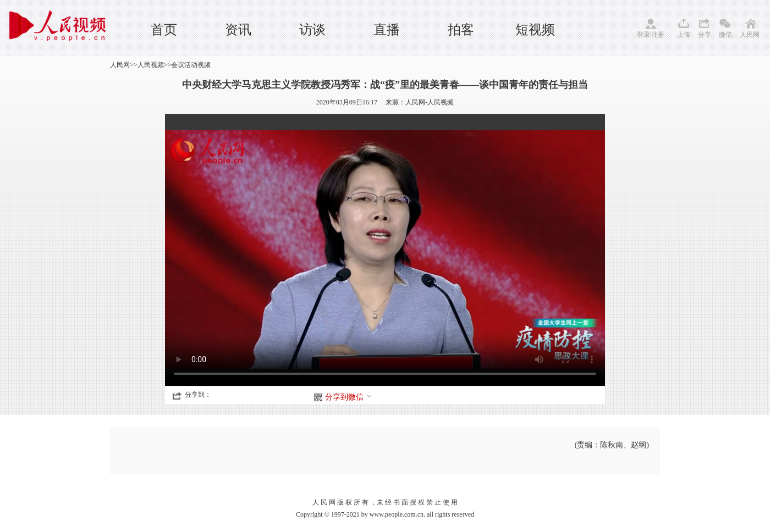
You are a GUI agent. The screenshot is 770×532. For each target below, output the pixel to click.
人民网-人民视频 (430, 102)
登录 (643, 35)
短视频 (535, 30)
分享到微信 (349, 397)
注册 (658, 35)
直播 (387, 30)
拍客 (461, 30)
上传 (684, 35)
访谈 (312, 30)
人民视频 (151, 65)
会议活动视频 (191, 65)
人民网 (750, 35)
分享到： (198, 395)
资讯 (238, 30)
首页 (164, 30)
